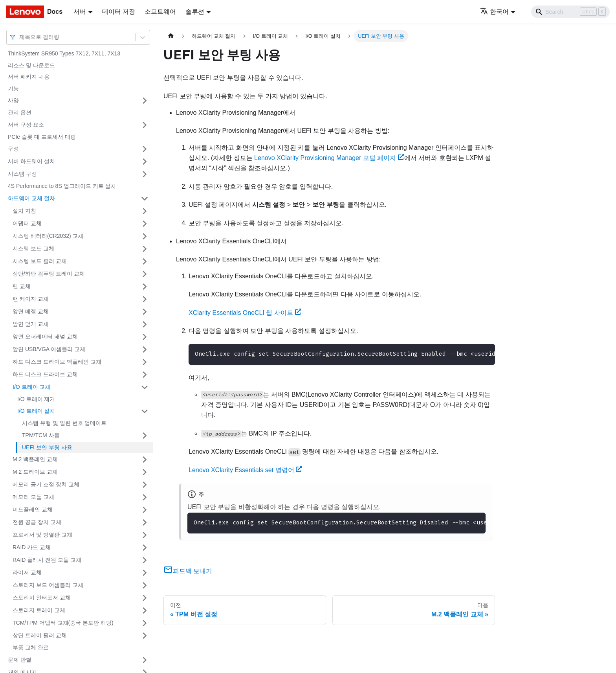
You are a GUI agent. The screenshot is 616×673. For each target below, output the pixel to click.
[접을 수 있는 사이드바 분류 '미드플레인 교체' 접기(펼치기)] (145, 510)
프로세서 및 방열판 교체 (42, 535)
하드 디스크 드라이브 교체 (45, 374)
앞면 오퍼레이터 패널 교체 (45, 336)
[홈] (171, 36)
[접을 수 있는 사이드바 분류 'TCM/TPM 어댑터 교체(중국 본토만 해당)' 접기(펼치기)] (145, 623)
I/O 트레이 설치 (36, 411)
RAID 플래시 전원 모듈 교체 (47, 560)
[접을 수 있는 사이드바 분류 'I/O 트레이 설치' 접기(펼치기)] (145, 411)
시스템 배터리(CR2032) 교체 (48, 236)
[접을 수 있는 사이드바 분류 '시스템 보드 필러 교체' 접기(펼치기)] (145, 261)
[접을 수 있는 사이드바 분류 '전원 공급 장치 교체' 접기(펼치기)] (145, 522)
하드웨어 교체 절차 (31, 198)
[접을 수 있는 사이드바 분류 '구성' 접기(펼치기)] (145, 149)
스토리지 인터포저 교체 (42, 598)
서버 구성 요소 (26, 125)
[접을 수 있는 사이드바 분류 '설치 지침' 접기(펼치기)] (145, 211)
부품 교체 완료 (31, 647)
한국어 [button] (494, 12)
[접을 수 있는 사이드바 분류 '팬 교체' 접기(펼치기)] (145, 287)
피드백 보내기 (188, 571)
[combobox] (20, 37)
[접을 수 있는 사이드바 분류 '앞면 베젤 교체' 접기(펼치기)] (145, 312)
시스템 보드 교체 (33, 248)
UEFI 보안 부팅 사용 (47, 447)
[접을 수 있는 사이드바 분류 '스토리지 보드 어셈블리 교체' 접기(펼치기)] (145, 585)
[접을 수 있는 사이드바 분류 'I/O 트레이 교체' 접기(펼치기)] (145, 387)
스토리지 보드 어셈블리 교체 (48, 585)
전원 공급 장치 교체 (37, 522)
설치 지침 (24, 211)
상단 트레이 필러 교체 (40, 635)
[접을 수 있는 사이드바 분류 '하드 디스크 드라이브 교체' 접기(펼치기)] (145, 375)
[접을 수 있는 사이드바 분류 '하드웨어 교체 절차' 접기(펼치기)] (145, 199)
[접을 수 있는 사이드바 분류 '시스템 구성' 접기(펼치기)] (145, 174)
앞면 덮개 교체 (31, 324)
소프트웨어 (160, 12)
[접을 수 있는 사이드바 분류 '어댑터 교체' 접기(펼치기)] (145, 224)
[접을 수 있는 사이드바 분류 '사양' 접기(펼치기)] (145, 101)
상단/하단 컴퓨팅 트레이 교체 (49, 274)
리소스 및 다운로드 (31, 65)
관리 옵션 (20, 112)
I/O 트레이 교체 (31, 387)
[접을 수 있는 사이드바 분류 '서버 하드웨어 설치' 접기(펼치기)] (145, 162)
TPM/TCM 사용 (41, 435)
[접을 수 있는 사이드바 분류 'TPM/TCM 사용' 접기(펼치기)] (145, 436)
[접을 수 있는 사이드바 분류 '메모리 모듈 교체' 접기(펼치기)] (145, 497)
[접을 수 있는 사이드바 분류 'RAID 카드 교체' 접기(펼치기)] (145, 548)
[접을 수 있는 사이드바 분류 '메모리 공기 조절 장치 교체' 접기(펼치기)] (145, 485)
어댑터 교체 (27, 223)
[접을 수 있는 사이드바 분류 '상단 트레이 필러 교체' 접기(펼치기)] (145, 636)
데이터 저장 (119, 12)
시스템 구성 (22, 174)
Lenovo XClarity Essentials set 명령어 (245, 470)
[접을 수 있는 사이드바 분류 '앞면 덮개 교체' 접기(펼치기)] (145, 324)
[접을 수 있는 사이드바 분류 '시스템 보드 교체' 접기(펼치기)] (145, 249)
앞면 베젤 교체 (31, 311)
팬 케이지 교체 (31, 299)
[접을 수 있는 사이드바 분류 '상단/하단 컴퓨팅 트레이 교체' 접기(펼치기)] (145, 274)
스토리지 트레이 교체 (39, 610)
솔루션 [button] (195, 12)
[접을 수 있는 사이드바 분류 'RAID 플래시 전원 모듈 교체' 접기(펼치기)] (145, 560)
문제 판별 (20, 660)
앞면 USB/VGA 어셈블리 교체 (49, 349)
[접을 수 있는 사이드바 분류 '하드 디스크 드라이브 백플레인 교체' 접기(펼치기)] (145, 362)
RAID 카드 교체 (32, 547)
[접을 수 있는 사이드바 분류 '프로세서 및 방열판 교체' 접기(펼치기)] (145, 535)
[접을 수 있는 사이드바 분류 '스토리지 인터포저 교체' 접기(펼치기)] (145, 598)
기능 (13, 88)
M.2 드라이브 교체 (35, 472)
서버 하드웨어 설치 (31, 161)
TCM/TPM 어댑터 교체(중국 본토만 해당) (63, 623)
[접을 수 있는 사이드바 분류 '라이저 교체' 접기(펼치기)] (145, 573)
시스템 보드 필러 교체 (40, 261)
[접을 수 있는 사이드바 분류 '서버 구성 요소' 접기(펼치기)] (145, 125)
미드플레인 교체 (33, 509)
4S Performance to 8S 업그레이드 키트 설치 (62, 186)
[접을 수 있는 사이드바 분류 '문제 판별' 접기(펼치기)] (145, 660)
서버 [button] (80, 12)
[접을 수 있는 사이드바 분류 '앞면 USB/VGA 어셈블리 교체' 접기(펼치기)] (145, 349)
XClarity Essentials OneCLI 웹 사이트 (245, 313)
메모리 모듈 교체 (33, 497)
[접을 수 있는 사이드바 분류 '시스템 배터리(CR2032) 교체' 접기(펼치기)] (145, 236)
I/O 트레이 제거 (36, 399)
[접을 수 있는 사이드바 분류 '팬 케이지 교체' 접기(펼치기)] (145, 299)
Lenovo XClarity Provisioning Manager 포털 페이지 (329, 158)
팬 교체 (22, 286)
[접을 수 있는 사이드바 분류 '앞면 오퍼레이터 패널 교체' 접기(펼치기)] (145, 337)
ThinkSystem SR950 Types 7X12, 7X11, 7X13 (64, 53)
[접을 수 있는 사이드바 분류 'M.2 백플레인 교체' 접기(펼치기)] (145, 460)
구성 (13, 149)
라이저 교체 (27, 572)
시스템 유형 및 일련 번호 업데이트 (64, 423)
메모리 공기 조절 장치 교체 (46, 484)
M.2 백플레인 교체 (35, 459)
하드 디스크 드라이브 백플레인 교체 (57, 362)
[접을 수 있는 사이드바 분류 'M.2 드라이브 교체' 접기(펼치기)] (145, 472)
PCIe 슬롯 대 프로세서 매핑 (42, 137)
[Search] (570, 12)
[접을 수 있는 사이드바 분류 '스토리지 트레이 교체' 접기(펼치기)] (145, 610)
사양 (13, 100)
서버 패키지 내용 (29, 77)
